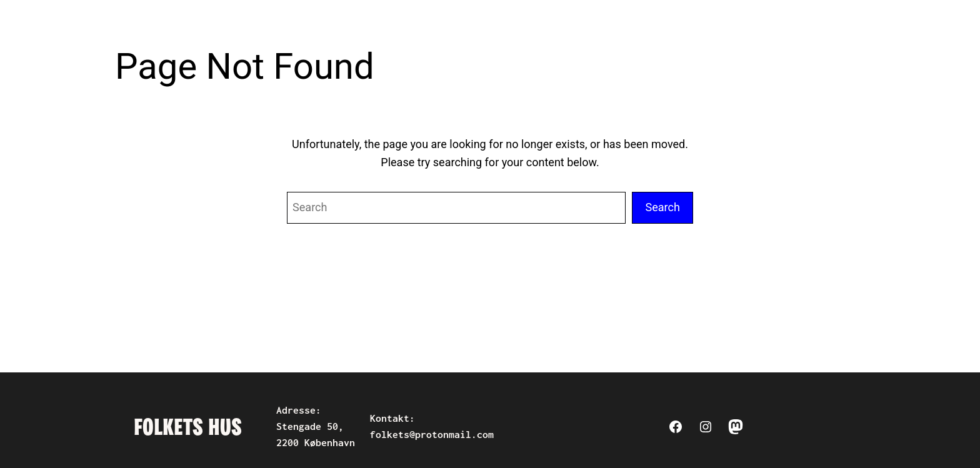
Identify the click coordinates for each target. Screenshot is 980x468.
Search (662, 207)
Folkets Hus (188, 427)
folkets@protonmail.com (432, 435)
